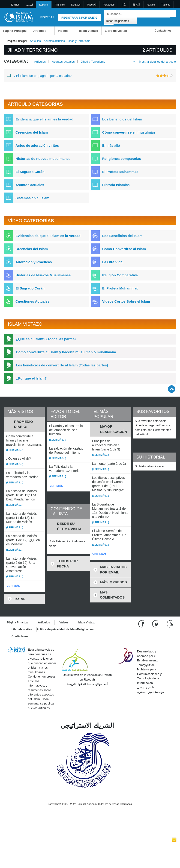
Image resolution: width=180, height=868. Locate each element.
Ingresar (47, 17)
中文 (123, 5)
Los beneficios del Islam (122, 119)
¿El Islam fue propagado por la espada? (39, 76)
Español (44, 5)
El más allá (111, 145)
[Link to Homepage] (18, 17)
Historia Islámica (116, 185)
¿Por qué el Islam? (31, 378)
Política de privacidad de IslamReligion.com (66, 629)
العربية (29, 5)
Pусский (92, 5)
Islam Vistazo (89, 31)
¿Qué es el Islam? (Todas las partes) (46, 339)
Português (109, 5)
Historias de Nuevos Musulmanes (43, 275)
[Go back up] (172, 389)
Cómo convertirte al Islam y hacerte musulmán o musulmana (66, 352)
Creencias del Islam (32, 132)
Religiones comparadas (122, 159)
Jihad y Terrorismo (93, 62)
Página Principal (15, 31)
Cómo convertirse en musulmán (129, 132)
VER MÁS (13, 586)
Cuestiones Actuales (32, 301)
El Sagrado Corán (30, 172)
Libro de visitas (116, 31)
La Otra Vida (112, 262)
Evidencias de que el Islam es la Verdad (48, 236)
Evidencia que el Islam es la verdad (44, 119)
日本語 (136, 5)
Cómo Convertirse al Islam (124, 249)
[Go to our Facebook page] (142, 624)
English (15, 5)
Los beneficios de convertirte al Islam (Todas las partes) (62, 365)
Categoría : (16, 61)
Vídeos (63, 31)
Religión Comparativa (120, 275)
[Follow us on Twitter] (156, 624)
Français (60, 5)
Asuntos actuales (54, 41)
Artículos (40, 31)
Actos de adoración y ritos (37, 145)
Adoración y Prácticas (34, 262)
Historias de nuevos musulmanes (43, 159)
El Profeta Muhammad (120, 172)
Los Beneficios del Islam (122, 236)
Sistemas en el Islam (32, 198)
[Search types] (120, 21)
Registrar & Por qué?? (79, 18)
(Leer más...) (15, 450)
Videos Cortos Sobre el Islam (126, 301)
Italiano (151, 5)
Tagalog (166, 5)
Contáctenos (163, 31)
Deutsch (76, 5)
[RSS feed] (170, 624)
